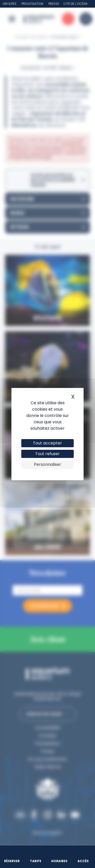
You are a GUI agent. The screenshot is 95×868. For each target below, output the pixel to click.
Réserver (12, 861)
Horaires (59, 861)
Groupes (9, 4)
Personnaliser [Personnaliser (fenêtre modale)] (48, 464)
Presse (54, 4)
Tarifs (36, 861)
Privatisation (32, 4)
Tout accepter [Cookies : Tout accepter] (48, 443)
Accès (83, 861)
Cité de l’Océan (75, 4)
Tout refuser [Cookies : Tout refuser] (48, 454)
